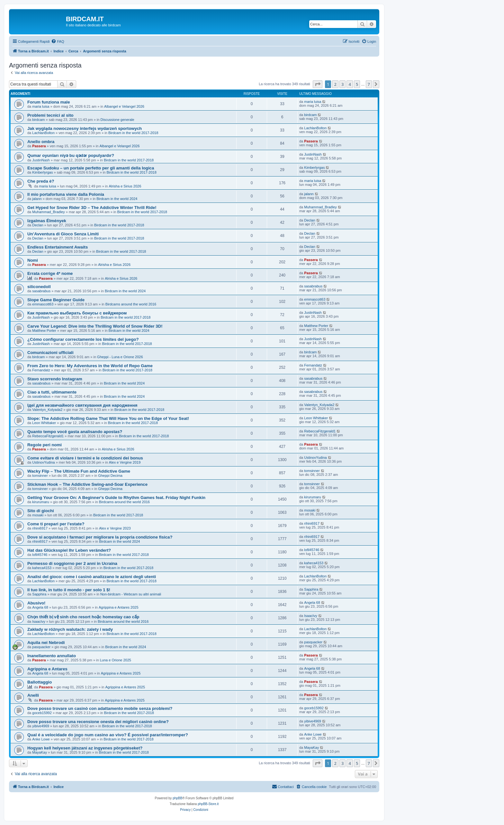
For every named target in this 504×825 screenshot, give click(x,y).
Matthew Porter (44, 331)
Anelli (33, 695)
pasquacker (41, 647)
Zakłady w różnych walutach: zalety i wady (70, 629)
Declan (38, 225)
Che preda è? (41, 181)
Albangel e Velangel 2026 (124, 106)
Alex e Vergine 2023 (115, 528)
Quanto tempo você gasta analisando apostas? (75, 432)
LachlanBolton (43, 133)
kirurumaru (41, 502)
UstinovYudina (43, 462)
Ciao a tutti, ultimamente (52, 392)
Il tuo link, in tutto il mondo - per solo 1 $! (69, 590)
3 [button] (342, 84)
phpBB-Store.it (208, 804)
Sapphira (39, 594)
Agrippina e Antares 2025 (119, 607)
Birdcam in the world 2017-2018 (133, 133)
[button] (318, 84)
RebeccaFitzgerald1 (48, 436)
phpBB (177, 798)
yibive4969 (41, 726)
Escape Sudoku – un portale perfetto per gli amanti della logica (91, 168)
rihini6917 (40, 528)
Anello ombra (41, 142)
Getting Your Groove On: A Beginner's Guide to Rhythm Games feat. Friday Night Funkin (116, 498)
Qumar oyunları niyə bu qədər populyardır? (71, 155)
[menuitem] (58, 41)
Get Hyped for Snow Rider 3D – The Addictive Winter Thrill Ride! (92, 208)
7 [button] (369, 84)
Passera (39, 146)
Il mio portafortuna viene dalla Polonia (66, 194)
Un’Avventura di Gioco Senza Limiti (63, 234)
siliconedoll (39, 287)
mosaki (38, 515)
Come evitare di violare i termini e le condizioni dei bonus (85, 458)
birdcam (38, 120)
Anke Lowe (41, 739)
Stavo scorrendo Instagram (55, 379)
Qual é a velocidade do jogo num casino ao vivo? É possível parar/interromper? (108, 735)
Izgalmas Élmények (47, 221)
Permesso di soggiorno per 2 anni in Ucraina (72, 563)
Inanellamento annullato (52, 656)
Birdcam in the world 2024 (117, 199)
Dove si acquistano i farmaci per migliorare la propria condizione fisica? (100, 537)
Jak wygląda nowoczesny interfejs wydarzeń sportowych (85, 128)
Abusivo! (36, 603)
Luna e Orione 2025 (116, 660)
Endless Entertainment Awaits (58, 247)
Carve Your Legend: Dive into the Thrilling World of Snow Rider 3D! (95, 326)
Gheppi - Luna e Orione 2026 (120, 357)
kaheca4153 (42, 568)
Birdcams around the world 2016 (131, 304)
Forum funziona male (49, 102)
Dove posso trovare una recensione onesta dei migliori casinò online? (98, 722)
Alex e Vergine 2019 (125, 462)
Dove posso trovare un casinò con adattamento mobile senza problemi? (100, 708)
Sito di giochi (41, 511)
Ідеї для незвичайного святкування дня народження (82, 405)
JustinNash (41, 160)
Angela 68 (40, 607)
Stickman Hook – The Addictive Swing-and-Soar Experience (87, 484)
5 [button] (357, 84)
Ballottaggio (40, 682)
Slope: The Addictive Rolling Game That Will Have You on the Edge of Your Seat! (108, 418)
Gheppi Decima (110, 476)
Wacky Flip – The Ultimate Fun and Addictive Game (79, 471)
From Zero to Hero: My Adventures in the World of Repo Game (90, 366)
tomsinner (40, 476)
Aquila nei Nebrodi (46, 643)
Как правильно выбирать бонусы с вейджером (77, 313)
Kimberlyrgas (42, 172)
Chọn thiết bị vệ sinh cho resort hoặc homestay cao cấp (83, 617)
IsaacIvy (39, 621)
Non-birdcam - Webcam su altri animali (131, 594)
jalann (37, 199)
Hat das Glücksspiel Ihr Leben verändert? (69, 550)
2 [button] (335, 84)
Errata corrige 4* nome (50, 273)
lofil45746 (40, 555)
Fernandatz (41, 370)
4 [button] (350, 84)
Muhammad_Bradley (49, 212)
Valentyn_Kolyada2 (47, 410)
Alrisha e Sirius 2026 (125, 186)
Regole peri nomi (45, 445)
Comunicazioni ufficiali (50, 353)
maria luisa (41, 106)
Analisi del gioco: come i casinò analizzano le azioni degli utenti (92, 577)
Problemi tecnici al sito (50, 115)
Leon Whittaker (44, 423)
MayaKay (40, 752)
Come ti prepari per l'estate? (56, 524)
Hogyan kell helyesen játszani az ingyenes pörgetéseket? (85, 748)
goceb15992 (42, 713)
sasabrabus (41, 291)
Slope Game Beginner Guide (56, 300)
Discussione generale (117, 120)
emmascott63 (43, 304)
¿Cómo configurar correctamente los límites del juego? (83, 339)
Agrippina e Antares (47, 669)
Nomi (33, 260)
